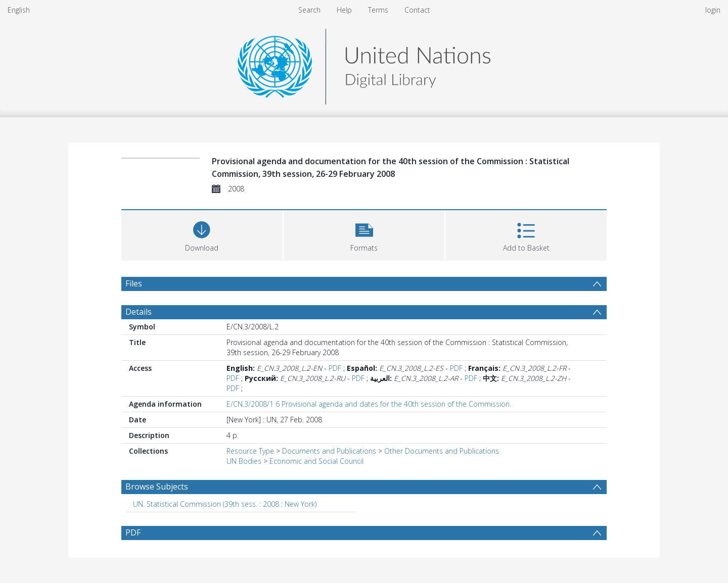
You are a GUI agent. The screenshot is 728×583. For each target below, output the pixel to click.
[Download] (202, 234)
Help (344, 10)
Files (134, 283)
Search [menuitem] (309, 10)
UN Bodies (244, 461)
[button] (364, 234)
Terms (378, 10)
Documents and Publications (329, 451)
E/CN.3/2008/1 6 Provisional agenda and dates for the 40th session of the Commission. (369, 404)
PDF (335, 368)
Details (139, 312)
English (19, 10)
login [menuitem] (713, 10)
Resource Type (250, 451)
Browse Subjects (157, 487)
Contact (417, 10)
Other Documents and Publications (442, 451)
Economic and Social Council (316, 461)
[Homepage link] (364, 64)
